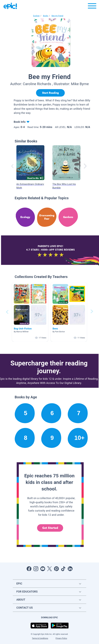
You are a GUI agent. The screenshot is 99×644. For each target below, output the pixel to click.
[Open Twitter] (50, 569)
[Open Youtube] (43, 569)
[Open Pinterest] (56, 569)
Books (46, 16)
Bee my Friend (57, 16)
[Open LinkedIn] (70, 569)
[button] (30, 312)
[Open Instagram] (36, 569)
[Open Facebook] (29, 569)
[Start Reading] (50, 93)
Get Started (50, 528)
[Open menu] (92, 7)
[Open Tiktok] (63, 569)
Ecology (36, 16)
